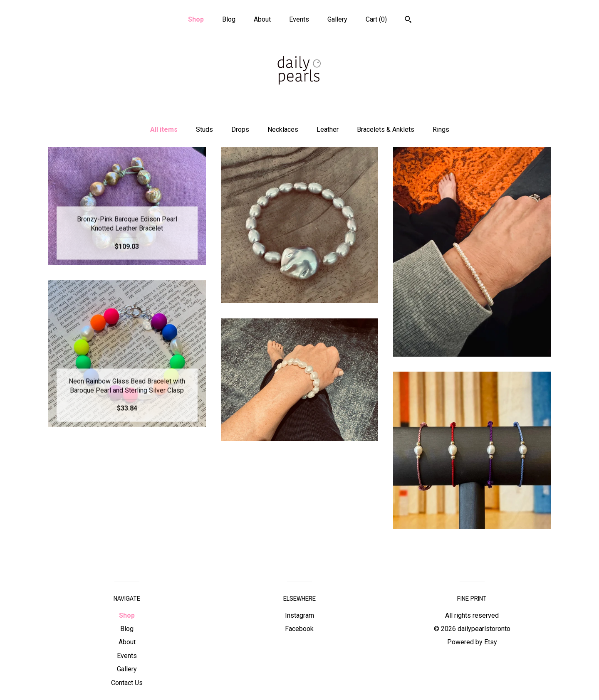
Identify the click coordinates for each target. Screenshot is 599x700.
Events (299, 19)
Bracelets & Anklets (386, 129)
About (262, 19)
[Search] (408, 20)
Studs (204, 129)
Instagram (299, 615)
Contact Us (127, 683)
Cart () (376, 19)
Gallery (337, 19)
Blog (229, 19)
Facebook (299, 629)
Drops (240, 129)
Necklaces (283, 129)
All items (164, 129)
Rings (441, 129)
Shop (196, 19)
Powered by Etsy (472, 642)
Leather (328, 129)
